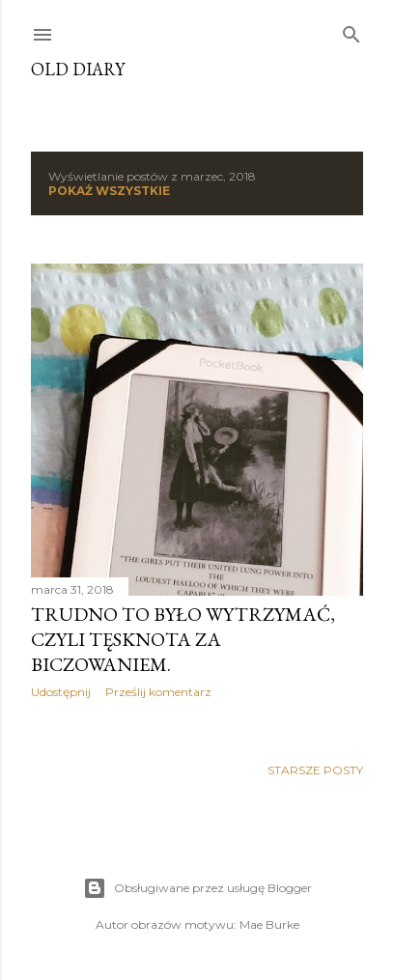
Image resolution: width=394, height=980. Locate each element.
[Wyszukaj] (352, 30)
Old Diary (78, 69)
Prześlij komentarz (158, 692)
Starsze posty (315, 770)
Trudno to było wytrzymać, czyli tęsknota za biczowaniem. (183, 639)
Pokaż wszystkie (109, 191)
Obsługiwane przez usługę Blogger (197, 888)
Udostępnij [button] (61, 692)
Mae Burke (269, 924)
